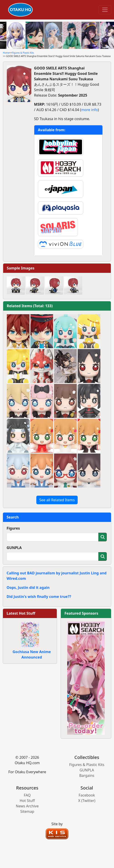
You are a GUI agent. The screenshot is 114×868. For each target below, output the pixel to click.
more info (89, 110)
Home (6, 53)
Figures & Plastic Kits (23, 53)
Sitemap (27, 811)
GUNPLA (14, 548)
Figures (13, 528)
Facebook (87, 795)
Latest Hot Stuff (21, 613)
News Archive (27, 806)
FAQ (27, 795)
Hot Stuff (27, 801)
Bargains (87, 775)
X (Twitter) (87, 801)
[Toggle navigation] (105, 10)
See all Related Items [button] (57, 500)
